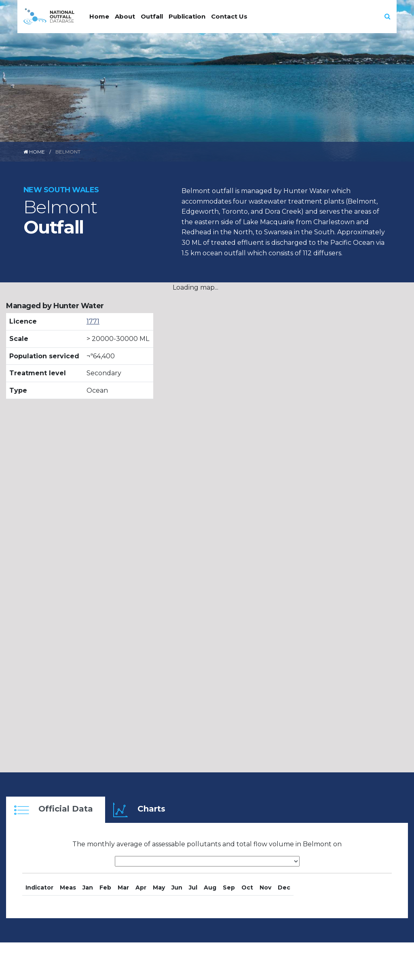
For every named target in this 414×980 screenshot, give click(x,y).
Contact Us (229, 16)
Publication (187, 16)
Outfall (152, 16)
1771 (93, 321)
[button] (388, 16)
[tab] (56, 810)
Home (99, 16)
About (125, 16)
